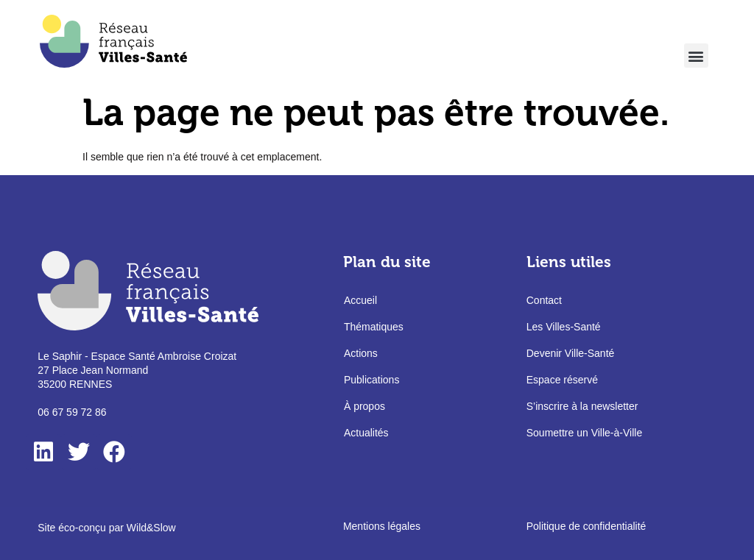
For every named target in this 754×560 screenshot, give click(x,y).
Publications (372, 380)
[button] (696, 56)
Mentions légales (382, 526)
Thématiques (374, 327)
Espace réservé (562, 380)
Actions (361, 353)
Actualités (366, 433)
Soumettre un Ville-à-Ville (584, 433)
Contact (544, 300)
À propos (364, 406)
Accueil (360, 300)
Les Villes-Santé (564, 327)
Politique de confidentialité (586, 526)
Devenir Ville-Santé (571, 353)
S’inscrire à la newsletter (582, 406)
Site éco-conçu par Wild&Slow (107, 528)
